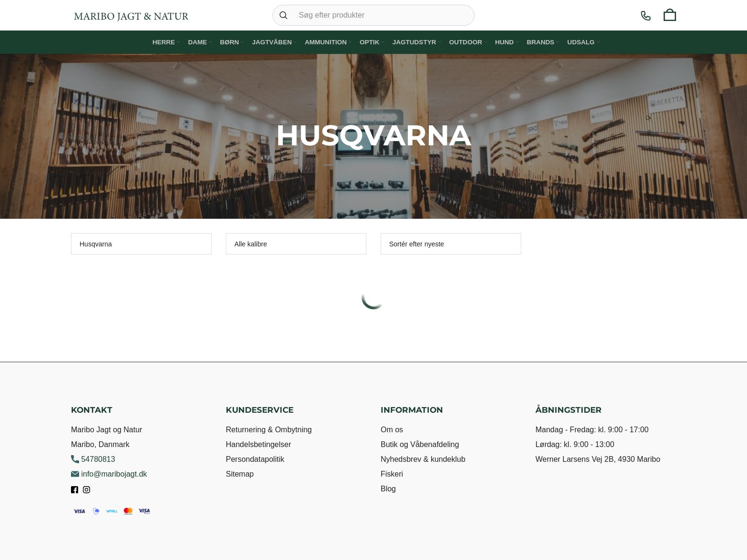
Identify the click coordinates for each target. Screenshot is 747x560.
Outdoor (467, 41)
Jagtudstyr (416, 41)
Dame (194, 41)
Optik (370, 41)
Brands (545, 41)
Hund (508, 41)
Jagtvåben (272, 41)
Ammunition (325, 41)
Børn (228, 41)
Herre (158, 41)
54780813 (93, 459)
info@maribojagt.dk (109, 474)
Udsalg (588, 41)
